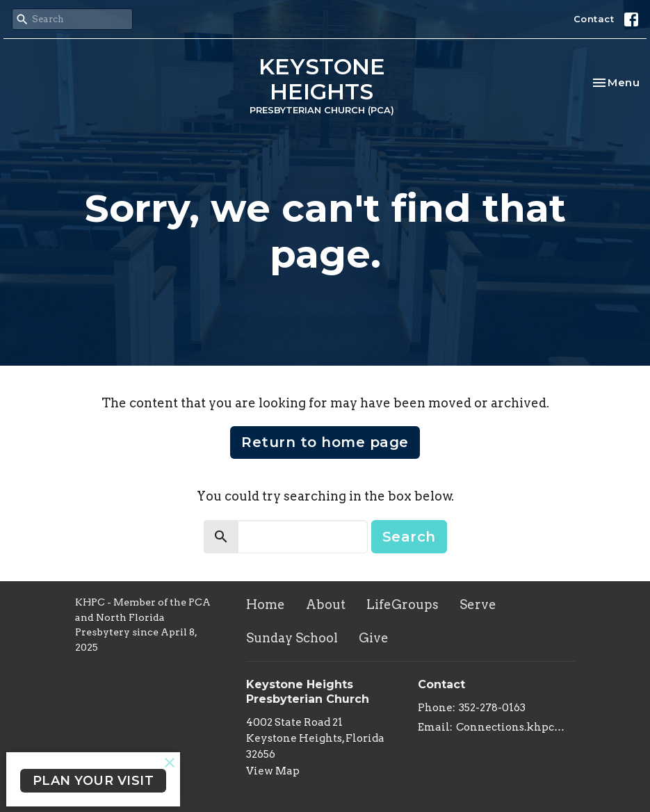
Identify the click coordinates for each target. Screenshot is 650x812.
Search (409, 537)
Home (266, 604)
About (326, 604)
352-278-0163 (492, 708)
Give (374, 638)
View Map (273, 771)
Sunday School (292, 638)
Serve (478, 604)
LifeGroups (403, 604)
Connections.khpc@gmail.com (516, 727)
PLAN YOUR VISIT (94, 781)
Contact (594, 19)
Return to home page (325, 442)
